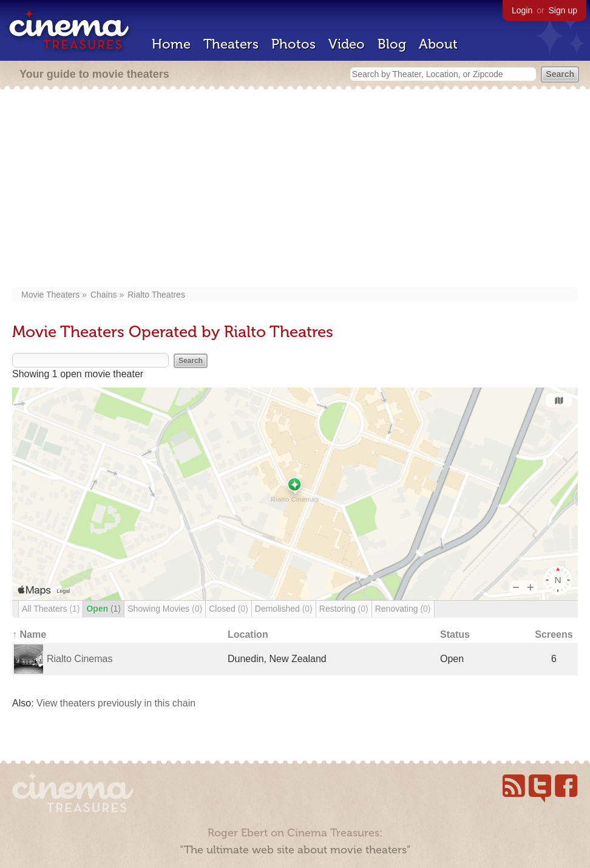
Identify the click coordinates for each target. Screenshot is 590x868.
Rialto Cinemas (80, 659)
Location (248, 634)
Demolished (284, 609)
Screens (554, 634)
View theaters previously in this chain (116, 703)
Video (347, 44)
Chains (104, 295)
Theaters (231, 44)
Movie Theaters (50, 295)
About (438, 44)
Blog (392, 44)
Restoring (344, 609)
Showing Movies (165, 609)
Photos (293, 44)
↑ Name (29, 634)
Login (522, 10)
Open (103, 609)
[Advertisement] (295, 190)
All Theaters (51, 609)
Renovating (403, 609)
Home (171, 44)
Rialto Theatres (156, 295)
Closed (229, 609)
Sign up (563, 10)
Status (455, 634)
